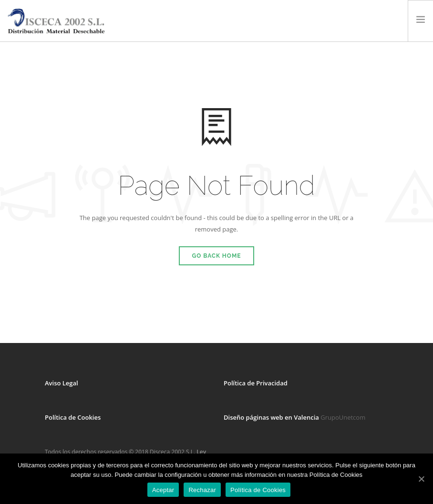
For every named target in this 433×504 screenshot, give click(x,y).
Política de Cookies (73, 417)
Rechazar (202, 490)
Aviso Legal (62, 383)
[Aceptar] (421, 479)
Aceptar (163, 490)
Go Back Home (217, 256)
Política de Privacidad (256, 383)
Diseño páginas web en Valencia (271, 417)
